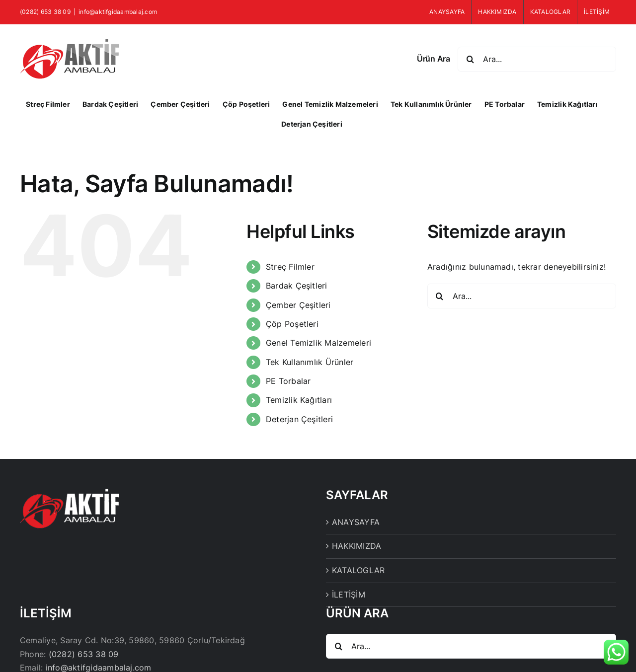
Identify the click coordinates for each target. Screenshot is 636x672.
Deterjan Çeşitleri (299, 419)
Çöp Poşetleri (292, 324)
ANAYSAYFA (356, 522)
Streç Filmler (290, 267)
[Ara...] (537, 59)
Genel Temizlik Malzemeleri (318, 343)
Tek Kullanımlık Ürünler (310, 362)
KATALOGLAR (358, 570)
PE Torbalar (288, 381)
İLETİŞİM (349, 595)
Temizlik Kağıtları (299, 400)
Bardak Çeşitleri (297, 286)
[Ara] (470, 59)
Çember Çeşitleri (298, 305)
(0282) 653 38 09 (84, 654)
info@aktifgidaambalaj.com (118, 12)
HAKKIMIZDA (357, 546)
